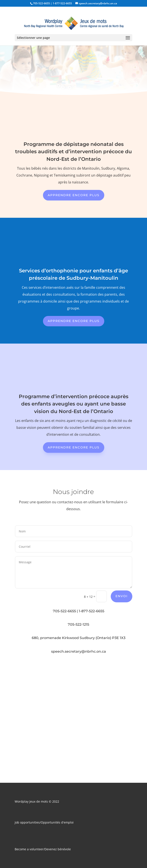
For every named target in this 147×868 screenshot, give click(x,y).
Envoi (122, 596)
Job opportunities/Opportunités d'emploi (44, 822)
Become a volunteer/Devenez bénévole (43, 849)
